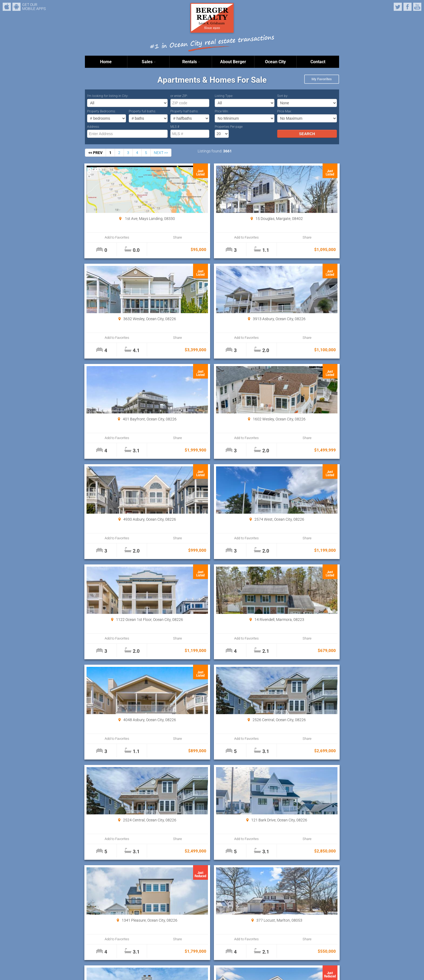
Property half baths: (184, 111)
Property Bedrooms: (101, 111)
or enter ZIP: (179, 96)
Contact (318, 62)
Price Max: (284, 111)
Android (16, 7)
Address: (93, 127)
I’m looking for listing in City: (108, 96)
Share (145, 237)
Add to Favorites (106, 237)
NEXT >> (161, 153)
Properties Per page (229, 127)
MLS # (175, 127)
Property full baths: (142, 111)
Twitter (398, 7)
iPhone (7, 7)
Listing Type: (224, 96)
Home (106, 62)
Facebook (408, 7)
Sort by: (283, 96)
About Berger (233, 62)
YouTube (417, 7)
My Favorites (322, 79)
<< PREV (95, 153)
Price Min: (222, 111)
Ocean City (275, 62)
